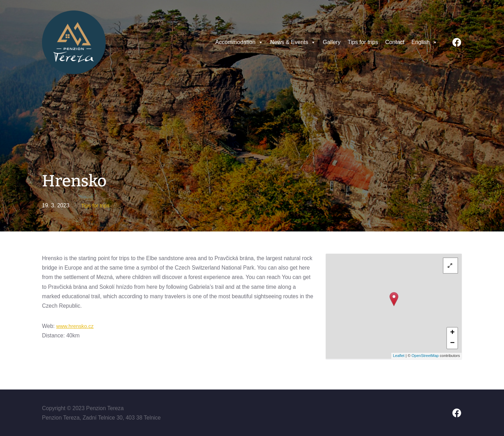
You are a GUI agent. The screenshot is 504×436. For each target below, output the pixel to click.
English (425, 42)
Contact (395, 42)
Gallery (332, 42)
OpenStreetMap (425, 356)
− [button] (452, 343)
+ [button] (452, 333)
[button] (260, 42)
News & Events (293, 42)
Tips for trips (363, 42)
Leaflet (399, 356)
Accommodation (239, 42)
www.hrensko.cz (76, 326)
